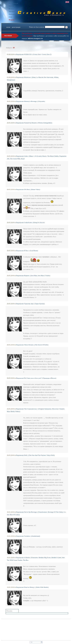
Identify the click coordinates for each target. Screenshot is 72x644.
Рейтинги (12, 14)
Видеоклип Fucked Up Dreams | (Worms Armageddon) (34, 123)
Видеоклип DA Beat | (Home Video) (28, 189)
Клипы (11, 9)
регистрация (16, 27)
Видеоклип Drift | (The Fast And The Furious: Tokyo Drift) (35, 455)
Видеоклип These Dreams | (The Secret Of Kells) (32, 345)
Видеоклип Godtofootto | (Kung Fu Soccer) (30, 222)
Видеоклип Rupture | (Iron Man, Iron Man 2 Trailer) (33, 275)
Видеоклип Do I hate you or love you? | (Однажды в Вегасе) (36, 378)
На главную (13, 3)
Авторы (12, 12)
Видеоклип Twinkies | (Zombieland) (28, 536)
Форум (12, 20)
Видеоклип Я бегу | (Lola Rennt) (27, 251)
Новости (12, 6)
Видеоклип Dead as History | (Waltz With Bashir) (32, 587)
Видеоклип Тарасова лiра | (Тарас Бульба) (30, 304)
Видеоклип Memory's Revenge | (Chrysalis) (31, 101)
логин (8, 27)
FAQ (10, 17)
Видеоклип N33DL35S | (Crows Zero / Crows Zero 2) (34, 54)
